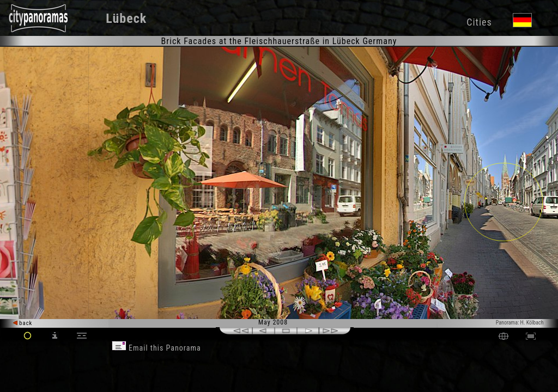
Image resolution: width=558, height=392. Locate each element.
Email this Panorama (156, 348)
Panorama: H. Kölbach (520, 323)
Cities (479, 22)
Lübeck (126, 19)
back (23, 323)
